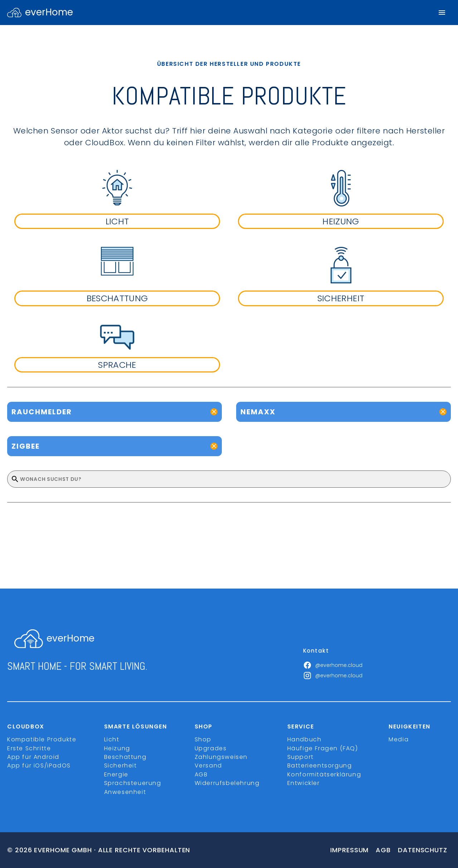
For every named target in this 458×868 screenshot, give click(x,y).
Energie (116, 774)
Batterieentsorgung (320, 765)
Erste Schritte (29, 748)
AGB (201, 774)
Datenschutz (423, 850)
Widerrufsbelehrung (227, 783)
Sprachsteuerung (133, 783)
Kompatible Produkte (42, 739)
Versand (208, 765)
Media (399, 739)
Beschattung (125, 757)
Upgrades (211, 748)
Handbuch (304, 739)
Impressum (349, 850)
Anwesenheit (125, 792)
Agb (383, 850)
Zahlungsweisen (221, 757)
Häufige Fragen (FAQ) (323, 748)
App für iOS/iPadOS (39, 765)
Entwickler (304, 783)
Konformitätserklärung (324, 774)
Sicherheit (121, 765)
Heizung (117, 748)
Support (301, 757)
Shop (203, 739)
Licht (112, 739)
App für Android (33, 757)
